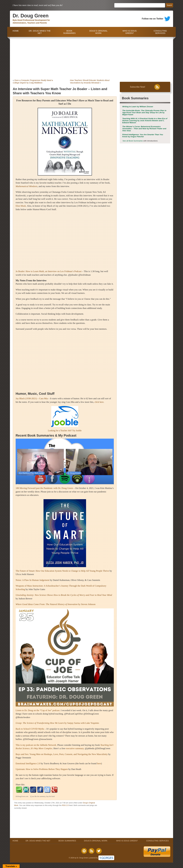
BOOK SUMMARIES (69, 32)
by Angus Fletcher (143, 136)
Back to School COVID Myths (30, 729)
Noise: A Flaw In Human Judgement (32, 580)
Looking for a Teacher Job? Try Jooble (65, 431)
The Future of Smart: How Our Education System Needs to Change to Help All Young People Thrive (62, 571)
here (99, 763)
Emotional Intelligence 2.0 (28, 763)
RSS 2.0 (65, 805)
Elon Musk (21, 206)
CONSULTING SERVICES (160, 32)
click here (99, 402)
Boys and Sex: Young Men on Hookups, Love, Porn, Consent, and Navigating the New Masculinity (62, 754)
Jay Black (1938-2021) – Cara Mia (32, 398)
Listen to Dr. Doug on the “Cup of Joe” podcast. (38, 710)
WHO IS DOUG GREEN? (130, 32)
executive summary (75, 748)
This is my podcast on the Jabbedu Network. (36, 745)
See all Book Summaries (133, 141)
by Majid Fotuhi (144, 113)
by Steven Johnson (56, 604)
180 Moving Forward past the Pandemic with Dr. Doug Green (44, 488)
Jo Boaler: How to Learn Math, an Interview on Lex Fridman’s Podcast (49, 271)
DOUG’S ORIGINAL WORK (98, 32)
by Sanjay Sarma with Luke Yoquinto (57, 723)
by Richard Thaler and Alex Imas (144, 129)
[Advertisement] (91, 57)
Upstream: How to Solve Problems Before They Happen (42, 769)
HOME (15, 32)
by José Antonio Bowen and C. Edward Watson (145, 121)
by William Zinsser (138, 107)
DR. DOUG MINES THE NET (40, 32)
